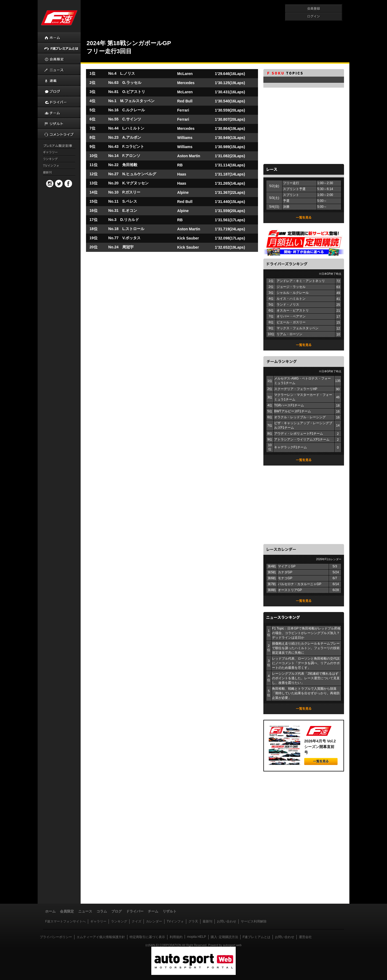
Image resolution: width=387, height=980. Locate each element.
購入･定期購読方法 (224, 937)
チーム (153, 911)
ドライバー (135, 911)
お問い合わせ (227, 921)
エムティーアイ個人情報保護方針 (101, 937)
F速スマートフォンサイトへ (65, 921)
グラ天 (193, 921)
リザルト (170, 911)
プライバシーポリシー (56, 937)
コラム (102, 911)
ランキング (119, 921)
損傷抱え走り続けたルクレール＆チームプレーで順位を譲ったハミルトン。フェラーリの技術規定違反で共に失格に (306, 648)
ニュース (85, 911)
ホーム (50, 911)
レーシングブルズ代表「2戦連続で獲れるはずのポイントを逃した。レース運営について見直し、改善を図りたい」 (306, 678)
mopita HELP (197, 937)
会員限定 (67, 911)
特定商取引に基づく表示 (147, 937)
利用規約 (176, 937)
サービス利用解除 (254, 921)
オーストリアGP (290, 590)
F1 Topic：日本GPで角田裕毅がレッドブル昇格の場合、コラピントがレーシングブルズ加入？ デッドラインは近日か (306, 633)
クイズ (137, 921)
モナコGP (285, 578)
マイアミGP (287, 566)
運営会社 (305, 937)
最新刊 (207, 921)
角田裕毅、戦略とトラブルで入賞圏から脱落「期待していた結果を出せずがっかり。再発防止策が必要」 (306, 693)
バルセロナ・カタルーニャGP (300, 584)
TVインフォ (175, 921)
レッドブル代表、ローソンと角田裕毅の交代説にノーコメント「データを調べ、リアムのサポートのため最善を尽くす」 (306, 663)
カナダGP (285, 572)
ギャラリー (98, 921)
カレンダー (154, 921)
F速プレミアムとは (257, 937)
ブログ (117, 911)
